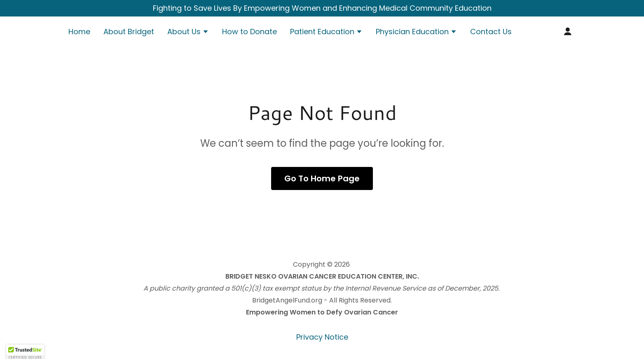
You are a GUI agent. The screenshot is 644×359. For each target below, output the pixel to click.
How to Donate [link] (249, 32)
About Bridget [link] (129, 32)
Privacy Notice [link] (322, 337)
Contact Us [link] (491, 32)
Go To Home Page (322, 178)
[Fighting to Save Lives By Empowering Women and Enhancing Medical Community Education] (322, 8)
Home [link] (79, 32)
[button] (188, 33)
